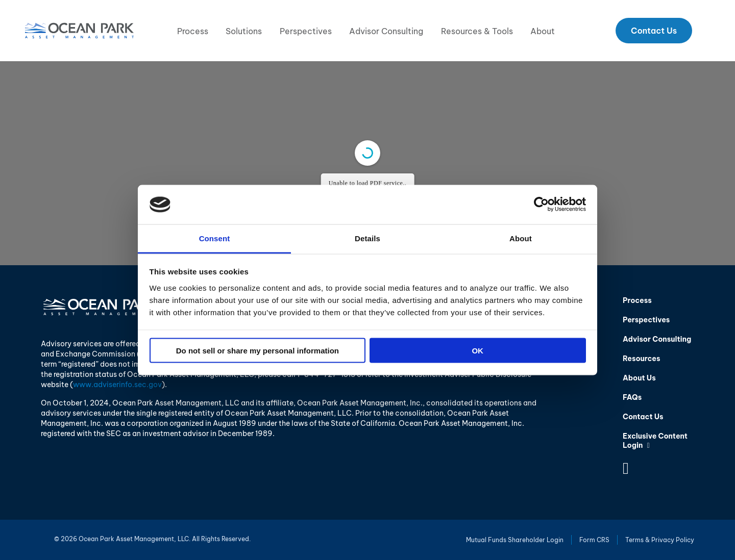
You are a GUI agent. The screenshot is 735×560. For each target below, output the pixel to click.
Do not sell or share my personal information (258, 351)
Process (193, 31)
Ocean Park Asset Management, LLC (79, 31)
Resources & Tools (477, 31)
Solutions (244, 31)
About (543, 31)
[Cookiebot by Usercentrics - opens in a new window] (541, 205)
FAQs (632, 397)
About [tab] (521, 238)
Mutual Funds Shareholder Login (515, 540)
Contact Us (654, 31)
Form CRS (594, 540)
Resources (641, 359)
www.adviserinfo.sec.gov (117, 385)
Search (707, 31)
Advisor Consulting (386, 31)
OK (477, 351)
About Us (639, 378)
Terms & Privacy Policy (660, 540)
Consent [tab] (215, 238)
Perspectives (306, 31)
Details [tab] (367, 238)
